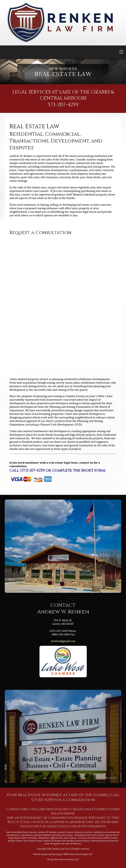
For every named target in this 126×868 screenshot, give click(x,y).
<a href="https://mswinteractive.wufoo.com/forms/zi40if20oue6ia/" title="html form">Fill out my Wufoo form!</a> (63, 300)
